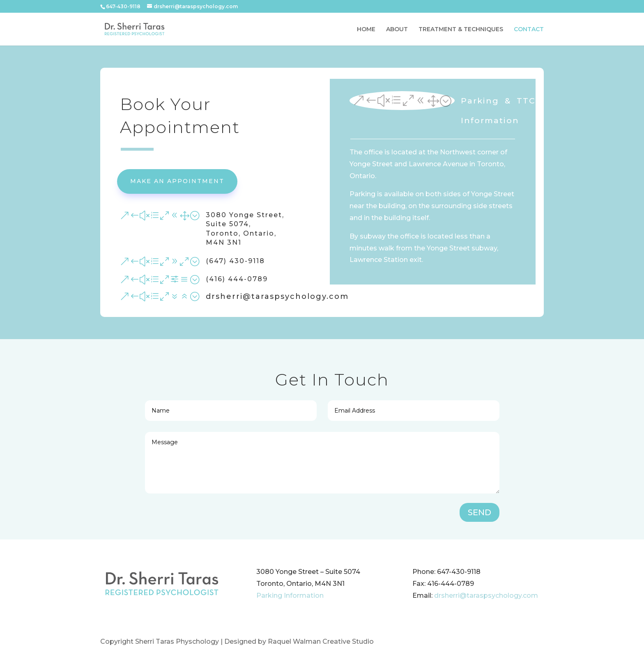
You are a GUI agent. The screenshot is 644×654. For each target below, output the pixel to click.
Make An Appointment (177, 181)
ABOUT (397, 30)
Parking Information (290, 595)
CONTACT (529, 30)
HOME (366, 30)
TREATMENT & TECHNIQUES (461, 30)
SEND (480, 512)
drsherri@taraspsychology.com (486, 595)
